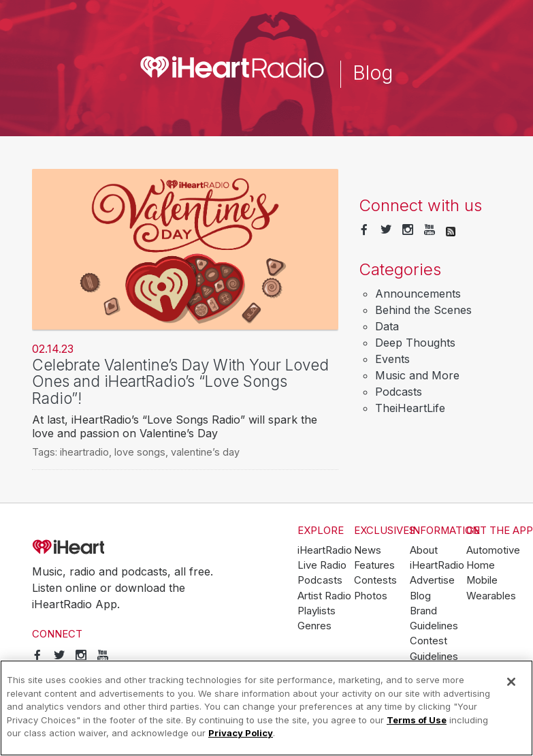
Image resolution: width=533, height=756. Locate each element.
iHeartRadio (107, 548)
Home (481, 565)
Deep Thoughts (415, 343)
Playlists (317, 611)
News (368, 550)
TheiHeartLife (410, 408)
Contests (375, 580)
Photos (371, 596)
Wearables (491, 596)
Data (387, 326)
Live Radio (322, 565)
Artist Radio (324, 596)
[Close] (511, 682)
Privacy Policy (241, 733)
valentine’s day (205, 452)
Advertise (432, 580)
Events (392, 359)
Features (374, 565)
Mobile (482, 580)
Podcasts (399, 392)
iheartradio (84, 452)
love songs (140, 452)
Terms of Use (417, 720)
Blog (420, 596)
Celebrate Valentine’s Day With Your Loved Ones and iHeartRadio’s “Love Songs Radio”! (180, 381)
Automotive (493, 550)
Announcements (418, 294)
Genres (314, 626)
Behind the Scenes (423, 310)
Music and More (417, 375)
